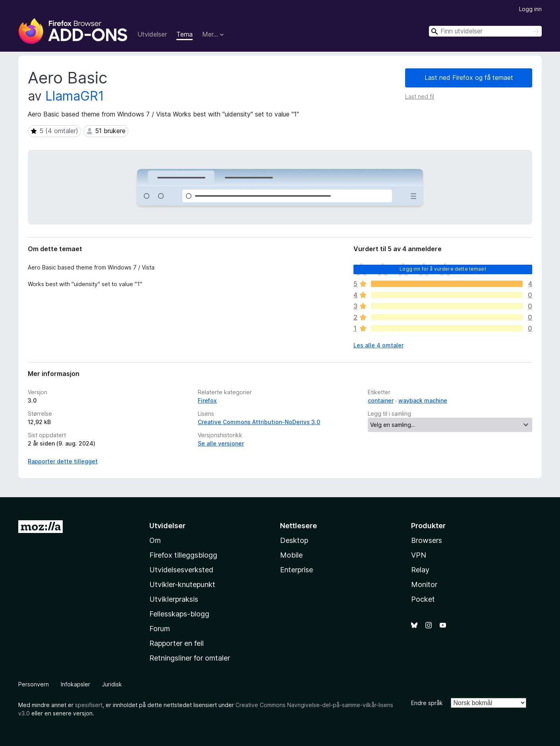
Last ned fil (420, 96)
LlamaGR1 (75, 96)
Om (155, 540)
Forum (160, 629)
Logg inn (530, 9)
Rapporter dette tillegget (63, 461)
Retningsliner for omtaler (190, 658)
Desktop (294, 540)
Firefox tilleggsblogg (183, 555)
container (381, 400)
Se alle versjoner (221, 443)
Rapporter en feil (177, 643)
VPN (419, 555)
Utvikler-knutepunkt (182, 584)
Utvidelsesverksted (181, 570)
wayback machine (423, 400)
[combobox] (485, 31)
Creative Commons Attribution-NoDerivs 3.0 (259, 422)
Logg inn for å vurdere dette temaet (443, 269)
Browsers (427, 540)
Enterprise (296, 570)
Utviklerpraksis (174, 599)
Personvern (34, 684)
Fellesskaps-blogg (179, 614)
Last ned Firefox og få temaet (469, 78)
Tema (184, 34)
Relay (420, 570)
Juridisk (112, 684)
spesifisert (89, 705)
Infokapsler (75, 684)
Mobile (291, 555)
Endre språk (427, 703)
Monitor (424, 584)
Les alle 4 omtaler (378, 345)
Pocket (423, 599)
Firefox (207, 400)
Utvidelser (152, 34)
